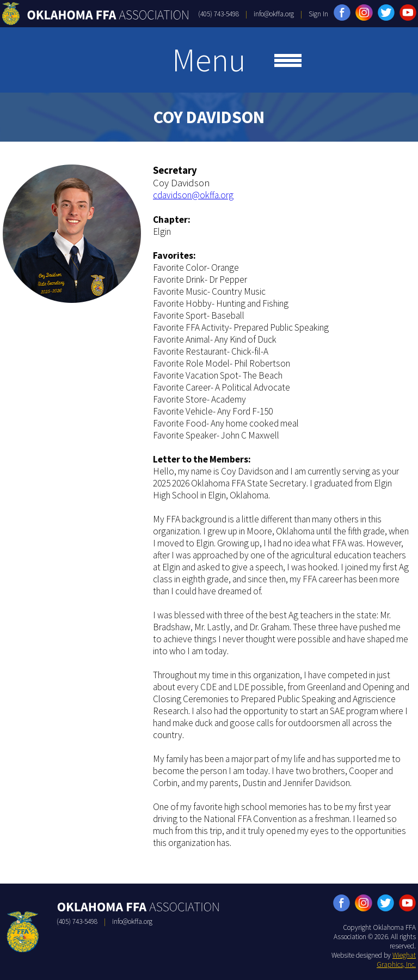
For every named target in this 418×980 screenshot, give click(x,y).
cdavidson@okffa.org (193, 195)
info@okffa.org (274, 14)
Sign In (318, 14)
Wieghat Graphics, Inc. (396, 960)
